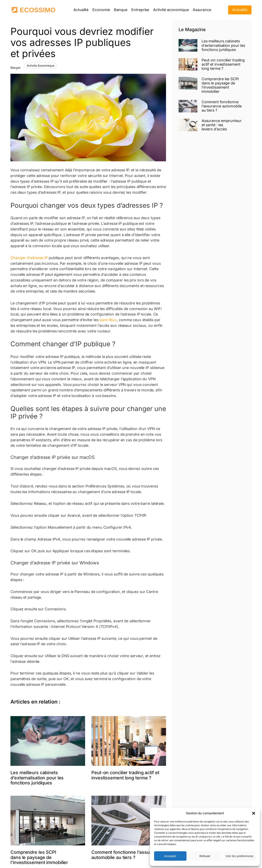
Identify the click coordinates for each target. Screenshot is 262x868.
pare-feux (108, 320)
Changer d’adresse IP (30, 258)
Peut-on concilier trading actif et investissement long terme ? (125, 775)
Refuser (205, 856)
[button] (254, 813)
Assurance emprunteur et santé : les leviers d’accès (222, 125)
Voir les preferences (240, 856)
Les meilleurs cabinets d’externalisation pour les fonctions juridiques (37, 778)
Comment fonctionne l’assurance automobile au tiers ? (126, 855)
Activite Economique (41, 66)
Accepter (170, 856)
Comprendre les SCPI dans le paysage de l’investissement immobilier (39, 857)
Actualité (240, 10)
